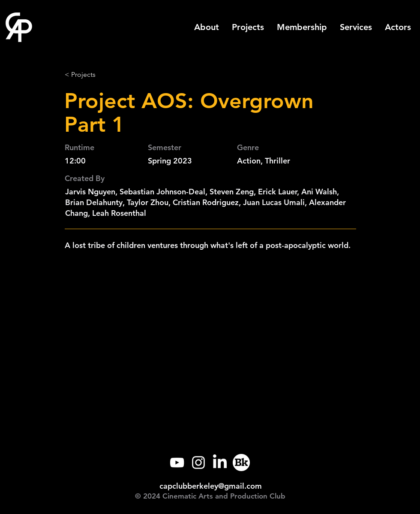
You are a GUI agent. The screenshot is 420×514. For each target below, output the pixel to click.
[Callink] (241, 463)
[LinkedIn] (220, 463)
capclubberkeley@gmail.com (211, 486)
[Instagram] (198, 463)
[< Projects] (93, 75)
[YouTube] (177, 463)
